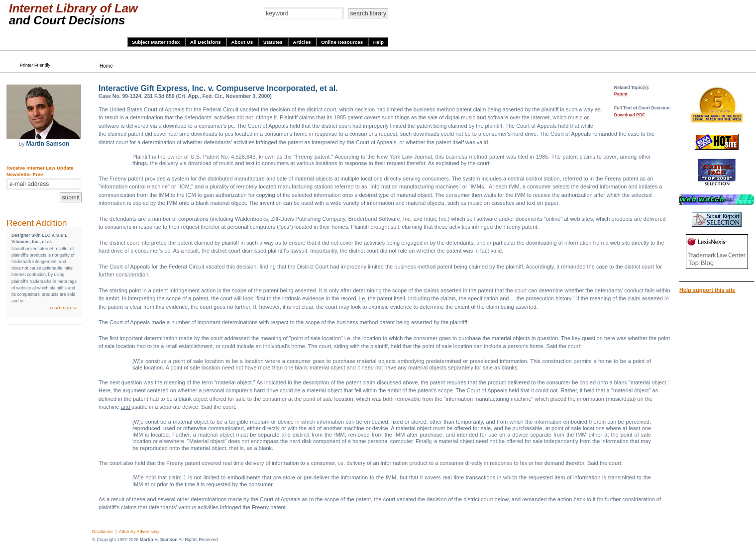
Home (106, 66)
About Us (243, 42)
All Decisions (206, 42)
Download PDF (630, 115)
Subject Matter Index (157, 42)
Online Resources (343, 42)
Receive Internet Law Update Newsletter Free (40, 171)
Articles (302, 42)
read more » (63, 308)
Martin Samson (48, 144)
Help (378, 42)
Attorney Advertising (139, 532)
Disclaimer (103, 532)
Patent (621, 94)
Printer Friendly (35, 65)
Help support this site (707, 290)
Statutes (274, 42)
